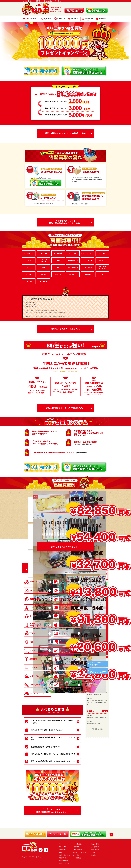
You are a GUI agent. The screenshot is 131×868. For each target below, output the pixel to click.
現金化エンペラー (64, 863)
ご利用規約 (78, 858)
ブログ (93, 852)
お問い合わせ (95, 850)
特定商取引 (78, 855)
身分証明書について (64, 855)
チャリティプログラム (81, 852)
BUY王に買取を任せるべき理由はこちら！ (65, 408)
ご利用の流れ (78, 844)
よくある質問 (95, 847)
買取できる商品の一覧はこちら (65, 329)
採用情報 (94, 855)
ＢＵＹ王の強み (63, 847)
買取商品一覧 (63, 858)
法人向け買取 (95, 844)
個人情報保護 (78, 850)
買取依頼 (77, 847)
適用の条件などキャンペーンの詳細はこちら (66, 133)
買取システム (63, 850)
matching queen (63, 861)
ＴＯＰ (61, 844)
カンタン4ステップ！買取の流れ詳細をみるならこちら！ (65, 222)
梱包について (63, 852)
